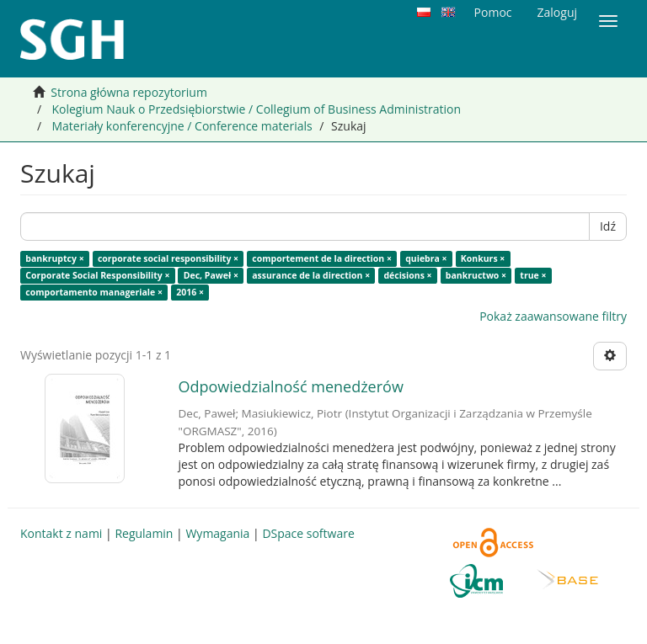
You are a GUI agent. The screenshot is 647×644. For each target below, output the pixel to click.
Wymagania (217, 533)
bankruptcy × (54, 258)
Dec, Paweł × (211, 275)
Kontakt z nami (61, 533)
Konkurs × (483, 258)
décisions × (407, 275)
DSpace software (308, 533)
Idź (608, 226)
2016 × (190, 292)
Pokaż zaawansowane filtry (553, 316)
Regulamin (144, 533)
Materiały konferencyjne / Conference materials (182, 126)
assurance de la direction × (311, 275)
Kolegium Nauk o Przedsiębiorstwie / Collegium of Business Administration (256, 109)
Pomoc (493, 12)
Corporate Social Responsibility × (97, 275)
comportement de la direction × (322, 258)
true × (533, 275)
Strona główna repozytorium (129, 92)
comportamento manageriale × (94, 292)
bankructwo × (476, 275)
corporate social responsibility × (168, 258)
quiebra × (426, 258)
